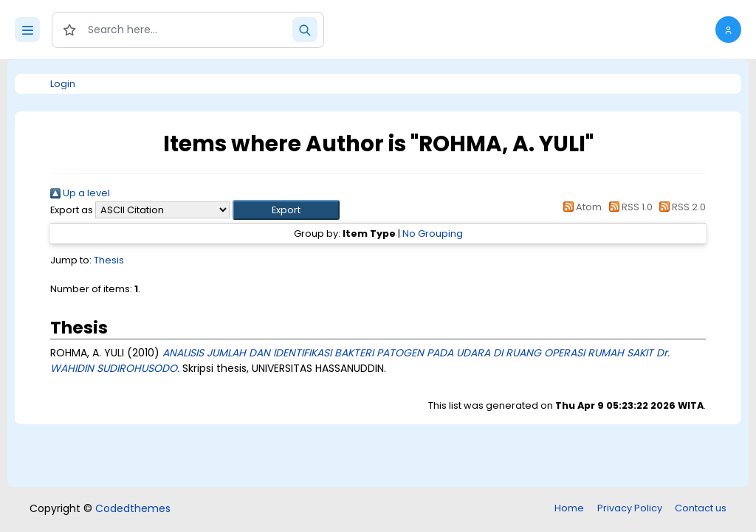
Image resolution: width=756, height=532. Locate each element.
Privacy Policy (630, 508)
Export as (72, 210)
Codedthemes (133, 508)
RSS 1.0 (628, 207)
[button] (728, 30)
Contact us (701, 508)
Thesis (109, 260)
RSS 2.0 (680, 207)
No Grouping (433, 234)
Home (569, 508)
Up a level (80, 193)
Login (63, 84)
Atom (580, 207)
